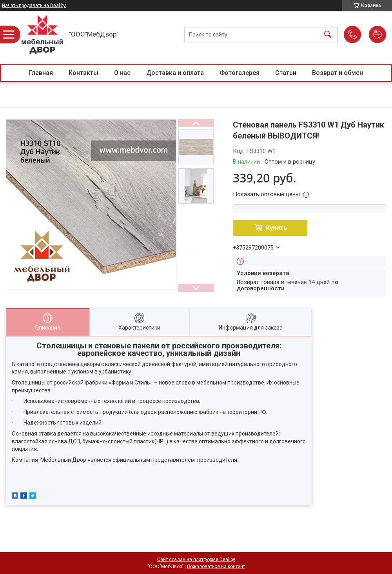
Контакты (83, 73)
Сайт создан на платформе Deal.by (196, 559)
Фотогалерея (240, 73)
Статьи (286, 73)
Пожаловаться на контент (216, 567)
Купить (276, 228)
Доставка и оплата (175, 73)
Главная (41, 73)
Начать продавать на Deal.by (34, 5)
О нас (122, 73)
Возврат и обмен (338, 73)
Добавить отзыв (377, 35)
